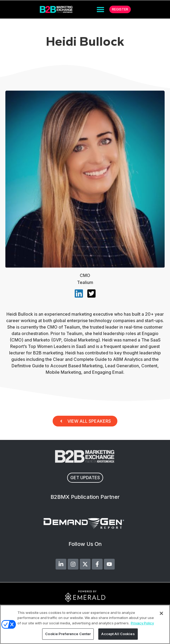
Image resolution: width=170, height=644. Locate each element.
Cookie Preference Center (68, 634)
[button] (101, 10)
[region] (85, 624)
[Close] (161, 613)
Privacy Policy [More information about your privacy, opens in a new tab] (142, 623)
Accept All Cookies (118, 634)
